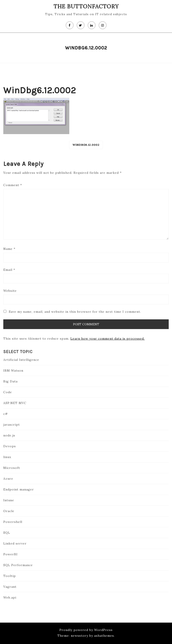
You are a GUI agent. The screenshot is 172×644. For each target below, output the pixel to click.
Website (10, 291)
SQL (7, 533)
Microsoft (12, 468)
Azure (8, 479)
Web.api (10, 597)
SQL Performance (18, 565)
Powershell (13, 522)
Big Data (10, 381)
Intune (9, 500)
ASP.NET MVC (15, 403)
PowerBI (10, 554)
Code (8, 392)
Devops (10, 446)
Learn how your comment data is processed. (108, 339)
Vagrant (10, 587)
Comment (13, 185)
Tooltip (10, 576)
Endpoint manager (19, 489)
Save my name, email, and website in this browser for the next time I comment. (75, 312)
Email (9, 270)
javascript (12, 425)
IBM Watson (13, 371)
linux (7, 457)
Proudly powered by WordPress (86, 630)
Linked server (15, 543)
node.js (9, 435)
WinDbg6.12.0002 (86, 145)
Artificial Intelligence (21, 360)
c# (6, 414)
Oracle (9, 511)
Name (9, 249)
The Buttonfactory (86, 6)
